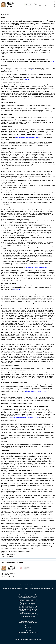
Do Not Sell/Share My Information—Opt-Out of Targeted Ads (38, 589)
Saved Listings (41, 5)
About (50, 5)
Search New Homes (36, 5)
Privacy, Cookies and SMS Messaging (13, 589)
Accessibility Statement (26, 585)
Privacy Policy (27, 79)
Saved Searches (46, 5)
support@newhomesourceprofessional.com (27, 138)
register (32, 70)
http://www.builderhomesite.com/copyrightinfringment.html (24, 417)
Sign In (54, 5)
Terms (34, 585)
